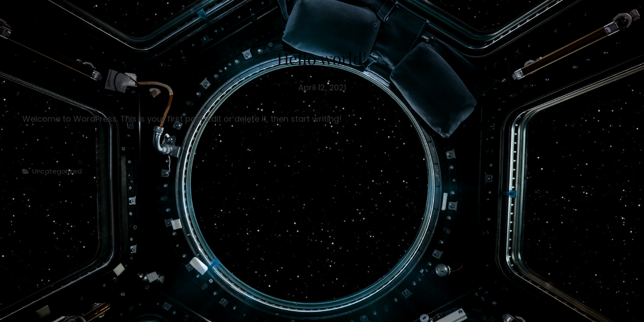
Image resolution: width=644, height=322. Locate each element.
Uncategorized (57, 171)
